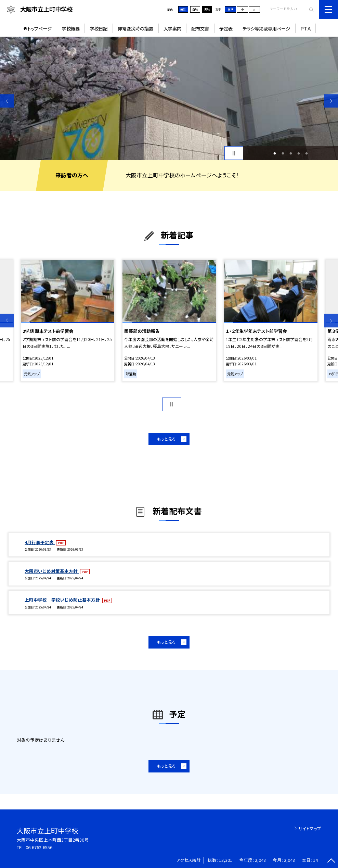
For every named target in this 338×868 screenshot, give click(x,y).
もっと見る (166, 439)
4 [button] (298, 153)
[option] (169, 98)
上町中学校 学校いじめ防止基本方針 (63, 600)
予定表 (226, 28)
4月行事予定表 (40, 542)
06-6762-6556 (39, 847)
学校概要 (71, 28)
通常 (183, 9)
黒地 (207, 9)
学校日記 (99, 28)
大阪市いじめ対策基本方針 (52, 571)
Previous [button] (7, 101)
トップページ (40, 28)
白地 (195, 9)
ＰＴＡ (305, 28)
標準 (231, 9)
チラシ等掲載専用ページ (266, 28)
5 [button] (307, 153)
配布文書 (200, 28)
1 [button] (275, 153)
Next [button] (331, 101)
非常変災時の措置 (135, 28)
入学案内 (172, 28)
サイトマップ (310, 828)
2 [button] (283, 153)
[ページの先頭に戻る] (331, 861)
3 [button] (291, 153)
